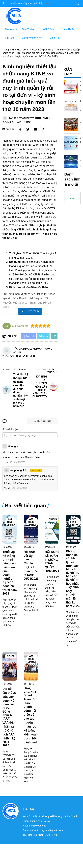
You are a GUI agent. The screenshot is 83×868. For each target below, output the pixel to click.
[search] (58, 3)
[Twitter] (24, 356)
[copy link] (43, 129)
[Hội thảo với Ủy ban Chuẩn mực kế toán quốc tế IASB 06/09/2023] (31, 529)
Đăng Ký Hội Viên (33, 38)
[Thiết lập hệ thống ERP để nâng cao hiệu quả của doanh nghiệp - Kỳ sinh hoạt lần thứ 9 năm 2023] (10, 529)
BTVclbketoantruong (33, 118)
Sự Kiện (53, 519)
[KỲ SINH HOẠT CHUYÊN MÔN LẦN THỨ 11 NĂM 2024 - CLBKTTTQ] (71, 87)
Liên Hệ (54, 38)
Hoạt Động (49, 29)
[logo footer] (11, 811)
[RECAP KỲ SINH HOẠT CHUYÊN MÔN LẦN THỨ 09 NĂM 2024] (71, 162)
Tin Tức (11, 38)
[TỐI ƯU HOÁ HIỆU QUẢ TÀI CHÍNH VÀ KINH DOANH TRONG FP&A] (71, 106)
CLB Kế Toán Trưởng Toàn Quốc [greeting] (23, 3)
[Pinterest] (27, 356)
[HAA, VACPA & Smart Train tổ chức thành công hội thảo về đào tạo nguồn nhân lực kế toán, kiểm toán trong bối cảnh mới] (31, 666)
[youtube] (34, 356)
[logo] (15, 23)
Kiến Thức (69, 29)
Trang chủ (11, 29)
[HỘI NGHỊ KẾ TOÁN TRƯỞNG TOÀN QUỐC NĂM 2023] (52, 529)
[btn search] (77, 4)
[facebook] (4, 3)
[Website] (20, 356)
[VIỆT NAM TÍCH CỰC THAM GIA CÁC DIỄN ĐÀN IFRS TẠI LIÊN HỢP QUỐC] (71, 124)
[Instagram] (31, 356)
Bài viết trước (15, 369)
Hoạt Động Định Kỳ (11, 522)
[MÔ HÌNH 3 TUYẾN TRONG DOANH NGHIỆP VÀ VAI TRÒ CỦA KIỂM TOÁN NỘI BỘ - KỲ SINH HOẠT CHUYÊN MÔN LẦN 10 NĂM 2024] (71, 143)
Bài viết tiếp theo (47, 371)
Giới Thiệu (29, 29)
